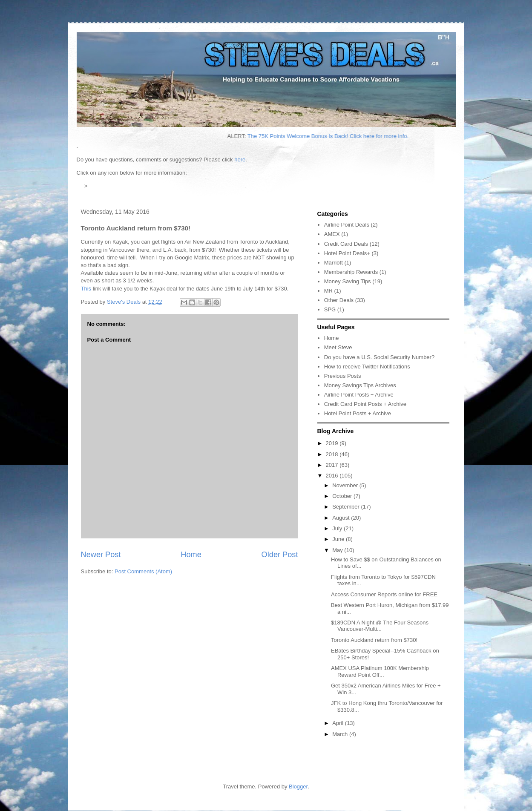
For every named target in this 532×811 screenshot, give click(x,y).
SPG (330, 309)
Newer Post (101, 555)
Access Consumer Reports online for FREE (384, 594)
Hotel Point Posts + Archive (358, 413)
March (341, 734)
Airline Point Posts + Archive (359, 395)
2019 (333, 443)
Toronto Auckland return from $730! (374, 640)
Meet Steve (338, 347)
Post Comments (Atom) (143, 571)
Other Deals (339, 300)
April (339, 723)
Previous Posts (343, 376)
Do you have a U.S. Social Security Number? (379, 357)
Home (191, 555)
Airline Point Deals (347, 225)
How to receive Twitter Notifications (367, 367)
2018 (333, 454)
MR (328, 291)
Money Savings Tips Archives (360, 385)
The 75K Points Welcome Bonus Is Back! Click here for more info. (365, 136)
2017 (333, 465)
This (86, 289)
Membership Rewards (351, 272)
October (343, 496)
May (338, 550)
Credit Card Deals (346, 244)
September (347, 507)
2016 (333, 476)
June (339, 539)
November (346, 485)
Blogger (298, 787)
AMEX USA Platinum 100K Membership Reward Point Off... (380, 672)
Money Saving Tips (348, 281)
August (342, 518)
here (240, 160)
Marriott (334, 263)
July (338, 528)
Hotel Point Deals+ (347, 253)
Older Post (280, 555)
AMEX (332, 234)
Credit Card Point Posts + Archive (365, 404)
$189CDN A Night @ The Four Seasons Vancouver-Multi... (380, 626)
